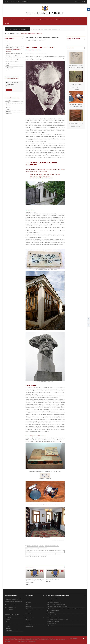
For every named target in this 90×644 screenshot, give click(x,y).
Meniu (78, 2)
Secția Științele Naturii (52, 624)
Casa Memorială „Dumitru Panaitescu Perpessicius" (13, 50)
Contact (7, 23)
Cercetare (8, 63)
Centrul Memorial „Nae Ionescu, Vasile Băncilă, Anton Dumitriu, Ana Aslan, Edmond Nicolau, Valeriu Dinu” (14, 55)
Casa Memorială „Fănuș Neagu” (12, 59)
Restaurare (50, 19)
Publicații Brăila (30, 624)
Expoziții (8, 45)
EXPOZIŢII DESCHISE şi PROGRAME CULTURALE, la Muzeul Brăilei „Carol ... (46, 29)
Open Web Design (14, 642)
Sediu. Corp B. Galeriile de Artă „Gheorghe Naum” (57, 607)
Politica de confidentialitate (31, 642)
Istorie (18, 19)
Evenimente (65, 19)
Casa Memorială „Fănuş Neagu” (53, 621)
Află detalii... (28, 585)
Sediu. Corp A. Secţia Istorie (53, 600)
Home (7, 19)
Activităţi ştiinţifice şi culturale (12, 61)
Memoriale (34, 19)
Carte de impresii (51, 626)
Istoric (7, 41)
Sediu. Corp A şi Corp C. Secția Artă (54, 602)
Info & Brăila (80, 19)
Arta (27, 604)
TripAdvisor (9, 114)
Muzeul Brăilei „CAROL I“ (15, 33)
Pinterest (8, 111)
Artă (29, 19)
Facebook (8, 101)
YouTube (8, 620)
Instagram (8, 105)
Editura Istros (72, 19)
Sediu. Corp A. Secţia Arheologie (54, 598)
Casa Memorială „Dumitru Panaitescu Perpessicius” (58, 619)
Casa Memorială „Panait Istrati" (12, 47)
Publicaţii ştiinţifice (10, 68)
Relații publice (58, 19)
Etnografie (24, 19)
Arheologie (12, 19)
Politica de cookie (22, 642)
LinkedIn (8, 107)
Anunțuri (28, 622)
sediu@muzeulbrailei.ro (11, 607)
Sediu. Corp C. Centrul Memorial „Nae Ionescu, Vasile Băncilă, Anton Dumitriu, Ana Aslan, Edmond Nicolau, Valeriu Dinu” (65, 610)
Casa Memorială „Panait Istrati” (53, 617)
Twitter (8, 109)
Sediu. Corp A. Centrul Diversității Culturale (56, 604)
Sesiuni (7, 65)
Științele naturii (42, 19)
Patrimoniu (8, 43)
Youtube (8, 103)
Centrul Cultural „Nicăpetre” (53, 615)
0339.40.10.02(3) (10, 610)
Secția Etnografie (51, 613)
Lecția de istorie (30, 626)
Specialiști (8, 70)
